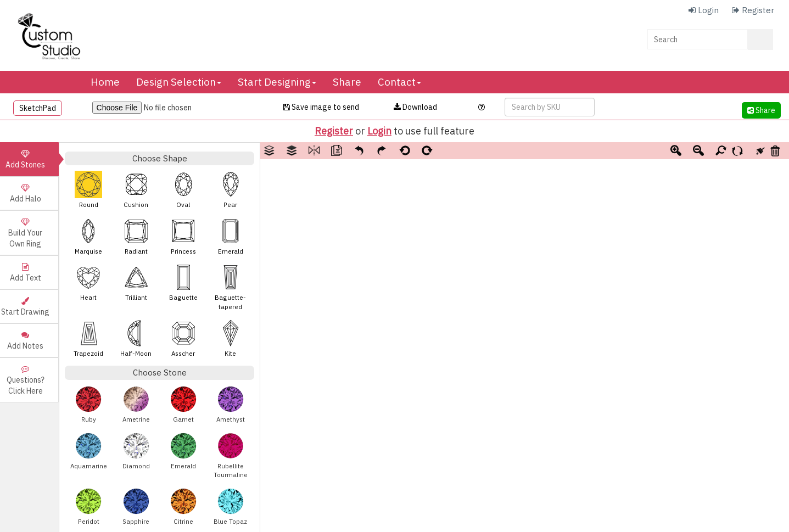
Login (379, 131)
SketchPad (38, 108)
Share (347, 82)
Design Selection (179, 82)
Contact (399, 82)
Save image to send (321, 107)
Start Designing (277, 82)
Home (105, 82)
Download (415, 107)
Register (334, 131)
